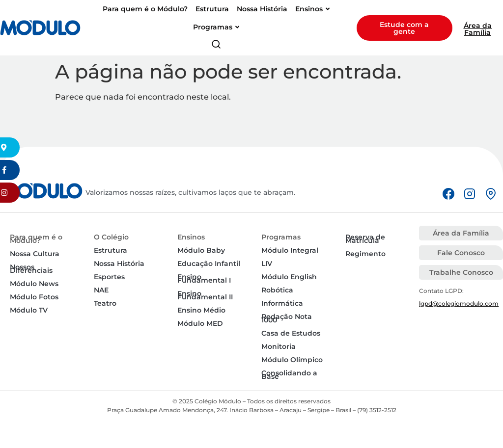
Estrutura (111, 250)
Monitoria (279, 346)
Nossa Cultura (35, 254)
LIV (267, 264)
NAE (101, 290)
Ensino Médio (201, 310)
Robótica (277, 290)
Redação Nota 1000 (287, 318)
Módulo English (289, 277)
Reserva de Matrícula (365, 239)
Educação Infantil (209, 264)
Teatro (105, 303)
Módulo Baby (201, 250)
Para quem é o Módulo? (36, 239)
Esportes (109, 277)
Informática (282, 303)
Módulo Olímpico (292, 360)
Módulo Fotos (34, 297)
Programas (281, 237)
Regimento (365, 254)
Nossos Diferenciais (31, 269)
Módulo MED (200, 323)
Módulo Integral (290, 250)
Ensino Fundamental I (204, 278)
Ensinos (191, 237)
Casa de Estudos (291, 333)
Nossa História (119, 264)
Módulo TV (29, 310)
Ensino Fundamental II (205, 295)
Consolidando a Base (289, 375)
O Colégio (111, 237)
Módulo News (34, 284)
